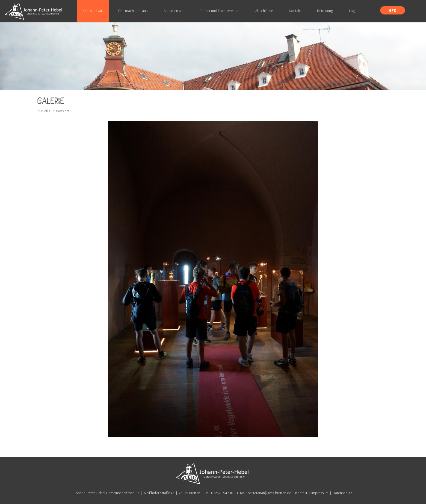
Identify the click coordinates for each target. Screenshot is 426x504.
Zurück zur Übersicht (53, 111)
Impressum (320, 493)
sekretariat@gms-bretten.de (270, 493)
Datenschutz (342, 493)
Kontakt (301, 493)
